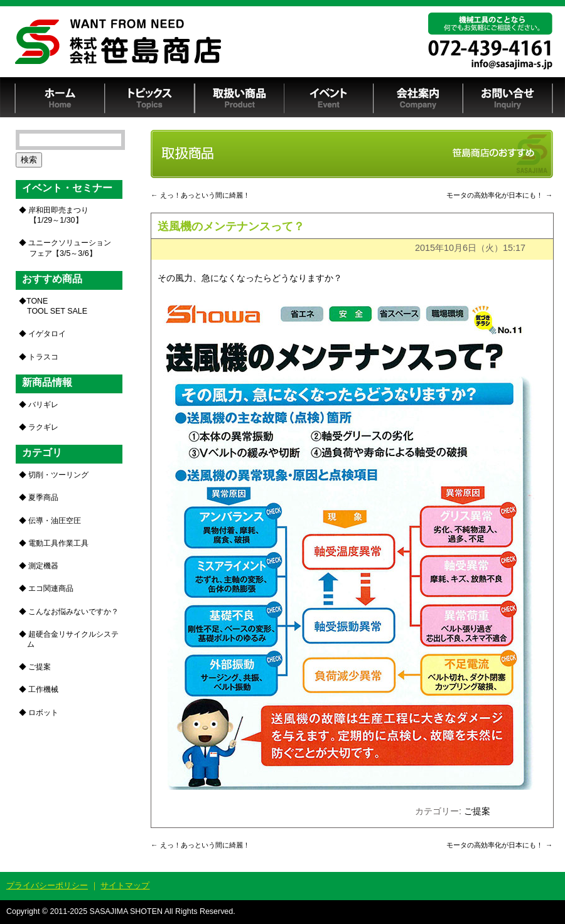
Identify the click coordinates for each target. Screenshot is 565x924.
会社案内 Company (418, 97)
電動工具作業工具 (58, 543)
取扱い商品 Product (239, 97)
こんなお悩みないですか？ (73, 612)
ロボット (43, 713)
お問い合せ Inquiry (508, 97)
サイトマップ (125, 885)
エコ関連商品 (51, 588)
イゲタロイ (47, 334)
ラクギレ (43, 427)
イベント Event (329, 97)
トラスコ (43, 357)
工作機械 (43, 689)
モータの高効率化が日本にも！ (499, 195)
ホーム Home (60, 97)
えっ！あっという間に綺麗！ (200, 195)
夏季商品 (43, 497)
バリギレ (43, 405)
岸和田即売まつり (57, 215)
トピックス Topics (150, 97)
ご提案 (477, 811)
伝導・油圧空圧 (55, 521)
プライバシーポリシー (47, 885)
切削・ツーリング (58, 475)
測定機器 (43, 566)
